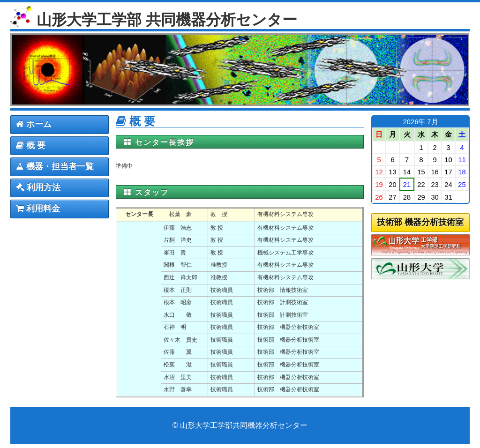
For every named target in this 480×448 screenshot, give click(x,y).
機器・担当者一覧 (55, 166)
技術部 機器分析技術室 (420, 222)
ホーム (34, 124)
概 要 (31, 145)
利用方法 (38, 187)
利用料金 (38, 209)
